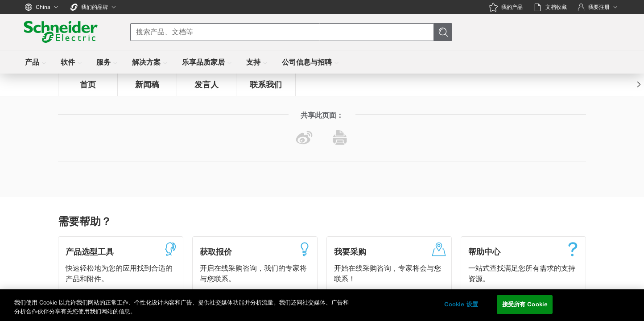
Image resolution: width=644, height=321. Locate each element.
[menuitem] (37, 62)
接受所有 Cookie (525, 304)
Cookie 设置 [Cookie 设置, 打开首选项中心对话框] (461, 304)
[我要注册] (598, 7)
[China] (42, 7)
